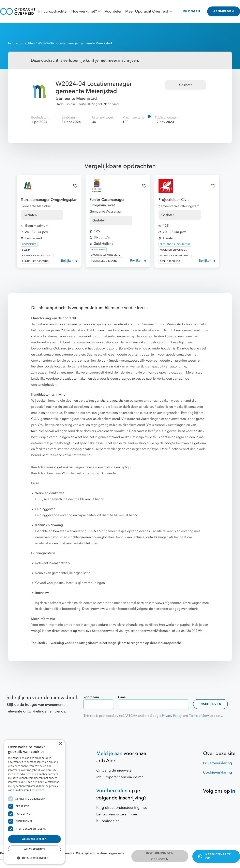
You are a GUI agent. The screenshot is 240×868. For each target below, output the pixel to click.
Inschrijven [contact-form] (210, 704)
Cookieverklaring (217, 772)
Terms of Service (201, 716)
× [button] (60, 744)
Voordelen (114, 11)
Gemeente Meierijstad (76, 98)
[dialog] (34, 802)
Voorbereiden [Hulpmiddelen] (112, 791)
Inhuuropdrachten (53, 11)
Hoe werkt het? (87, 11)
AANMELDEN (224, 11)
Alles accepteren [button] (35, 839)
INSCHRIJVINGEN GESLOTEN (160, 856)
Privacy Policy (172, 716)
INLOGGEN (192, 11)
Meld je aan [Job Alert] (109, 753)
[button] (34, 858)
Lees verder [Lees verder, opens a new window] (37, 790)
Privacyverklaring (217, 763)
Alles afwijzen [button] (34, 849)
